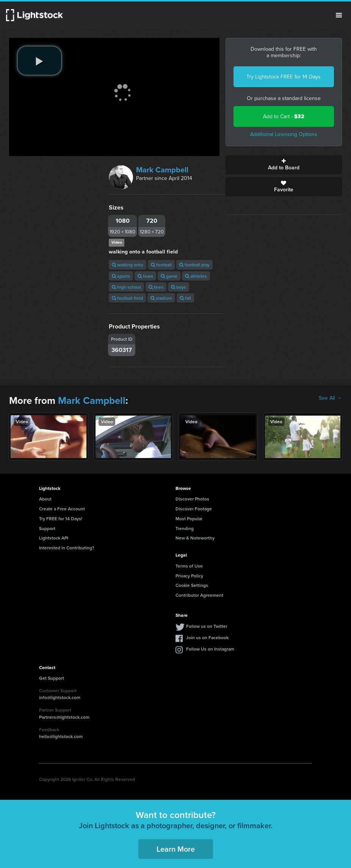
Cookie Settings (192, 585)
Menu (339, 15)
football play (194, 265)
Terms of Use (189, 566)
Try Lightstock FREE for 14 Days (284, 77)
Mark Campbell (162, 170)
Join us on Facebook (207, 637)
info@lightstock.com (60, 697)
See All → (330, 398)
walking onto (128, 265)
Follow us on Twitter (207, 626)
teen (156, 287)
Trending (185, 528)
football (161, 265)
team (145, 276)
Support (47, 528)
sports (121, 276)
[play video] (39, 61)
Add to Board (284, 165)
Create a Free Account (62, 509)
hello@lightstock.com (61, 736)
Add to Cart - (284, 117)
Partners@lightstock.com (64, 717)
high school (126, 287)
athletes (196, 276)
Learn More (176, 849)
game (169, 276)
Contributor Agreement (199, 595)
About (45, 499)
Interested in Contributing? (67, 548)
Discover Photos (192, 499)
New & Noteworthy (195, 538)
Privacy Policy (189, 576)
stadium (161, 298)
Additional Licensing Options (284, 134)
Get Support (52, 678)
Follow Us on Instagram (210, 649)
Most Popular (189, 518)
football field (127, 298)
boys (179, 287)
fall (185, 298)
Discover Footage (194, 509)
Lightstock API (54, 538)
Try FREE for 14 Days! (61, 518)
